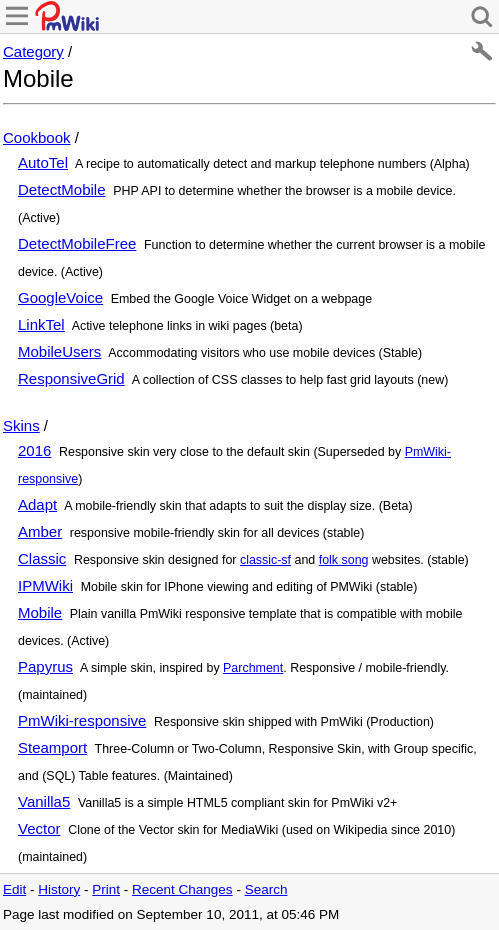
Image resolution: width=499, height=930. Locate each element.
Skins (21, 425)
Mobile (40, 612)
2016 (34, 450)
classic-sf (265, 560)
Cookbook (37, 137)
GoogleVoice (60, 297)
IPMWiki (45, 585)
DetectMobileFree (77, 243)
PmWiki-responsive (82, 720)
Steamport (52, 747)
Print (106, 889)
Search (266, 889)
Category (33, 51)
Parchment (253, 668)
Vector (39, 828)
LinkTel (41, 324)
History (59, 889)
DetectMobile (62, 189)
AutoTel (43, 162)
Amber (40, 531)
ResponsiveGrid (71, 378)
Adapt (37, 504)
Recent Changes (182, 889)
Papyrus (45, 666)
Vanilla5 (44, 801)
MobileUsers (59, 351)
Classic (42, 558)
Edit (14, 889)
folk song (344, 560)
